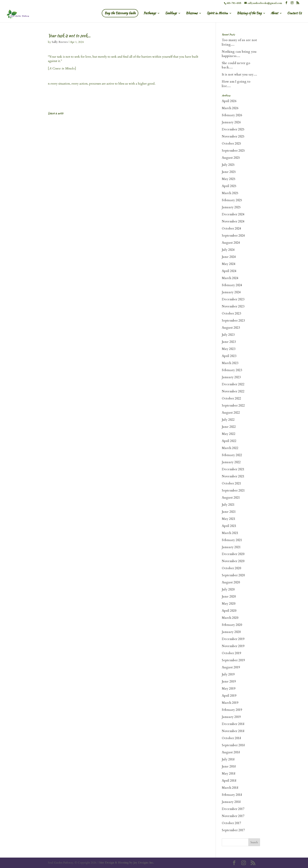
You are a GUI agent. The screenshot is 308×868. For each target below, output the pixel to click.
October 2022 (231, 398)
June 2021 (229, 512)
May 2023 (229, 349)
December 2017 (233, 809)
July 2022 (228, 420)
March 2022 (230, 448)
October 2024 (231, 229)
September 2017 (233, 830)
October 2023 (231, 314)
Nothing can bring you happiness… (239, 54)
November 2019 (233, 646)
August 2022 (231, 413)
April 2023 (229, 356)
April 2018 (229, 781)
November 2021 (233, 476)
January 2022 (231, 462)
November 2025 (233, 137)
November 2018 (233, 731)
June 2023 (229, 342)
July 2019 (228, 674)
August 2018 (231, 752)
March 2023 (230, 363)
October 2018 (231, 738)
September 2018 (233, 745)
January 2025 (231, 207)
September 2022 (233, 406)
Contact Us (294, 14)
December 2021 (233, 469)
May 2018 (229, 774)
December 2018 (233, 724)
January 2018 (231, 802)
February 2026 (232, 115)
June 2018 (229, 767)
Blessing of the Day (249, 14)
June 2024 (229, 257)
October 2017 (231, 823)
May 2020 (229, 604)
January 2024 (231, 292)
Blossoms (192, 14)
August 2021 (231, 498)
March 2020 (230, 618)
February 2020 (232, 625)
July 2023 (228, 335)
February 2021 (232, 540)
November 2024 (233, 221)
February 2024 (232, 285)
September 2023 (233, 321)
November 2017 (233, 816)
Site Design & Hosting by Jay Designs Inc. (127, 863)
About (274, 14)
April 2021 (229, 526)
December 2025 (233, 129)
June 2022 (229, 427)
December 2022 (233, 384)
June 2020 (229, 597)
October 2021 (231, 483)
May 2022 (229, 434)
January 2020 (231, 632)
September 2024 (233, 236)
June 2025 (229, 172)
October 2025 (231, 144)
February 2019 (232, 710)
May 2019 (229, 689)
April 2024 (229, 271)
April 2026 (229, 101)
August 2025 (231, 158)
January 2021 (231, 547)
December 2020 (233, 554)
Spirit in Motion (217, 14)
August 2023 (231, 328)
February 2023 (232, 370)
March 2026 (230, 108)
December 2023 (233, 299)
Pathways (150, 14)
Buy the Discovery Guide (120, 13)
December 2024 (233, 214)
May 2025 (229, 179)
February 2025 (232, 200)
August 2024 (231, 243)
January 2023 (231, 377)
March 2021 (230, 533)
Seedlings (171, 14)
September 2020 (233, 575)
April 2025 (229, 186)
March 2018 (230, 788)
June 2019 (229, 682)
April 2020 (229, 611)
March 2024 (230, 278)
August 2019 (231, 667)
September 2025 (233, 151)
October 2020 (231, 568)
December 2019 (233, 639)
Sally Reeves (60, 42)
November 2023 (233, 306)
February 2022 (232, 455)
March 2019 (230, 703)
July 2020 (228, 589)
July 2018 (228, 759)
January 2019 (231, 717)
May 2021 (229, 519)
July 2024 (228, 250)
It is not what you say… (239, 75)
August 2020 (231, 582)
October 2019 (231, 653)
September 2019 (233, 660)
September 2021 (233, 491)
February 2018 (232, 795)
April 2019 (229, 696)
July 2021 (228, 505)
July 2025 (228, 165)
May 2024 (229, 264)
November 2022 (233, 391)
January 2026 (231, 122)
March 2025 (230, 193)
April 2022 (229, 441)
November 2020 (233, 561)
